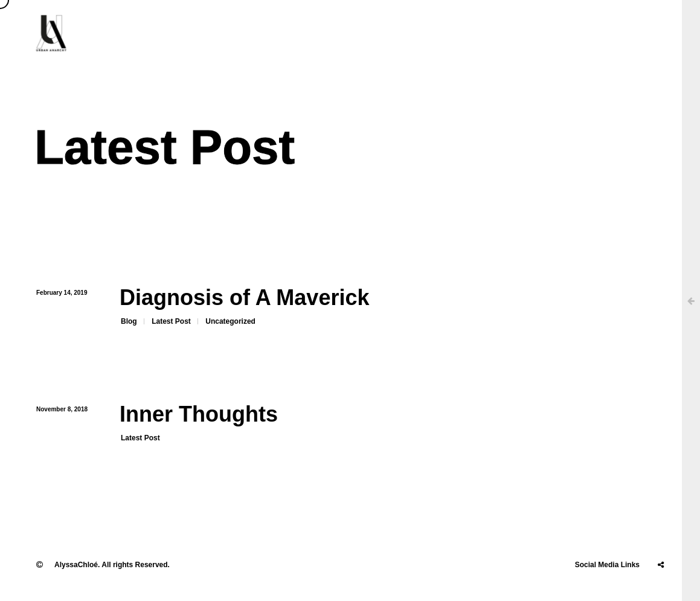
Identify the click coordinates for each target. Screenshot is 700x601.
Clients (366, 33)
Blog (129, 321)
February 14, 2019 (62, 293)
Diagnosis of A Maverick (244, 297)
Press (418, 33)
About (313, 33)
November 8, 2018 (62, 409)
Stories (595, 33)
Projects (472, 33)
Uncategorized (230, 321)
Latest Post (171, 321)
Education (535, 33)
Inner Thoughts (199, 414)
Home (262, 33)
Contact (650, 33)
